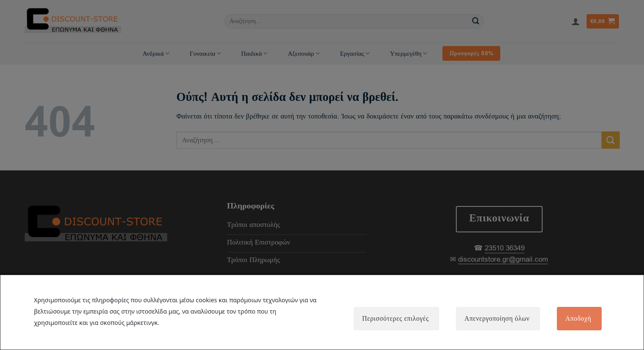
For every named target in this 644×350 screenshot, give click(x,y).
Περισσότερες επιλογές (395, 319)
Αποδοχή (578, 319)
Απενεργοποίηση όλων (497, 319)
